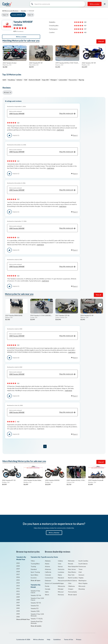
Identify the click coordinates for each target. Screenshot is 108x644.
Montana (61, 595)
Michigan (61, 583)
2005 (18, 608)
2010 (18, 594)
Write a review (95, 4)
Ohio (70, 583)
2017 (18, 574)
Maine (60, 575)
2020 (18, 566)
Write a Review (54, 533)
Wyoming (82, 589)
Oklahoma (71, 586)
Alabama (48, 561)
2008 (18, 600)
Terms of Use (68, 639)
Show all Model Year (23, 619)
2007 (18, 603)
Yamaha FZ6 (35, 606)
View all (101, 41)
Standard (34, 569)
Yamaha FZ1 (35, 608)
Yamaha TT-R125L (37, 619)
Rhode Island (72, 595)
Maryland (61, 578)
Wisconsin (82, 586)
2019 (18, 569)
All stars (6, 92)
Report (75, 135)
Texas (80, 569)
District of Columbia (51, 583)
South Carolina (83, 561)
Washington (82, 581)
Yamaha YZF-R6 (36, 595)
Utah (80, 572)
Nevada (71, 564)
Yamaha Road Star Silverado (37, 622)
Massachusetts (63, 581)
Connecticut (49, 578)
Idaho (47, 592)
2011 (18, 591)
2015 (18, 580)
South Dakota (83, 564)
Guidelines (57, 639)
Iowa (60, 564)
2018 (18, 572)
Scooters (34, 578)
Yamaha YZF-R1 (36, 603)
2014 (18, 583)
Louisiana (61, 572)
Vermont (81, 575)
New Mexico (72, 572)
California (48, 572)
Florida (47, 586)
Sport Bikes (34, 575)
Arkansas (48, 569)
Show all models (36, 626)
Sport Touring (35, 572)
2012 (18, 588)
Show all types (36, 580)
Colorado (48, 575)
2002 (18, 617)
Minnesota (61, 586)
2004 (18, 611)
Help (49, 639)
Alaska (47, 564)
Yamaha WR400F (17, 15)
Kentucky (61, 569)
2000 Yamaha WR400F (42, 114)
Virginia (81, 578)
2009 (18, 597)
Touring (33, 566)
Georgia (48, 589)
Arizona (47, 566)
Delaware (48, 581)
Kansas (60, 566)
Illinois (47, 595)
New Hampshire (73, 566)
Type (4, 15)
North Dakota (73, 581)
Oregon (71, 589)
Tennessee (82, 566)
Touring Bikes (35, 564)
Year (29, 15)
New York (71, 575)
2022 (18, 563)
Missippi (61, 589)
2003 (18, 614)
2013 (18, 586)
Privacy (79, 639)
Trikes (33, 561)
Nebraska (71, 561)
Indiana (60, 561)
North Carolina (73, 578)
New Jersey (72, 569)
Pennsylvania (72, 592)
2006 (18, 605)
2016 (18, 577)
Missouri (61, 592)
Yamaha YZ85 (35, 611)
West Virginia (83, 583)
